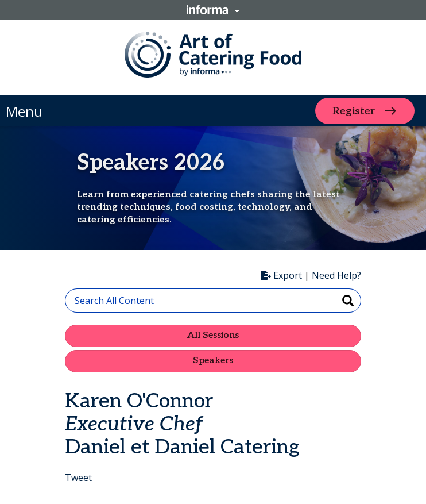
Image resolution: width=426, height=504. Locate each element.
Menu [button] (24, 111)
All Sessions (213, 335)
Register (354, 111)
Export (281, 275)
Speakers (213, 361)
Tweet (78, 478)
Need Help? (336, 275)
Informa (213, 10)
